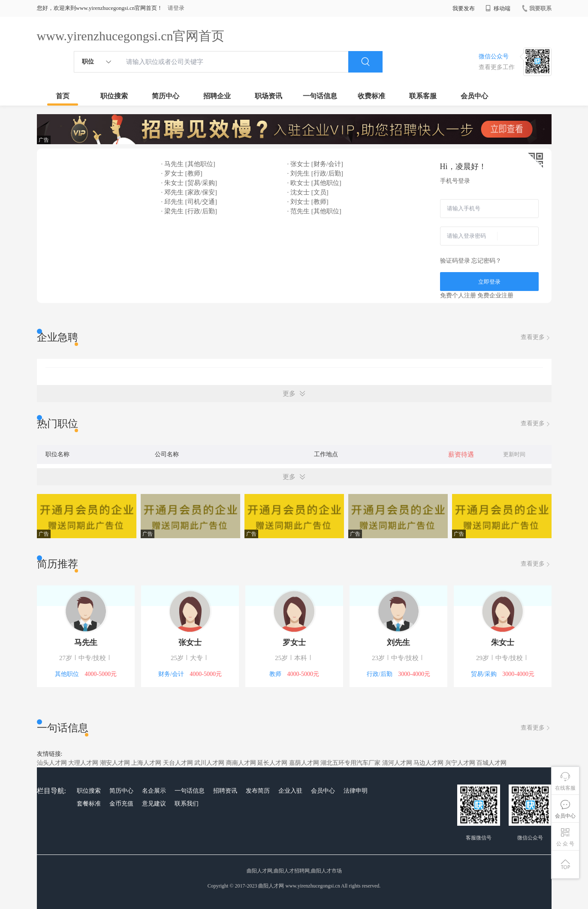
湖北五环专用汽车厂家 (350, 763)
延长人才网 (272, 763)
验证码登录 (455, 261)
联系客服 (423, 96)
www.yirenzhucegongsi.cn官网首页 (131, 36)
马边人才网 (428, 763)
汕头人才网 (52, 763)
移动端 (498, 8)
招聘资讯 (225, 791)
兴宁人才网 (460, 763)
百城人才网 (492, 763)
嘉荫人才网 (304, 763)
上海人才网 (146, 763)
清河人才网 (397, 763)
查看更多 (536, 338)
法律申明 (356, 791)
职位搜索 (114, 96)
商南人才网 (241, 763)
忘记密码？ (486, 261)
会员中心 (474, 96)
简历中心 (166, 96)
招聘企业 (217, 96)
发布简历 (258, 791)
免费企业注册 (495, 295)
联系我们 (187, 804)
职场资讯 (268, 96)
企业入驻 (290, 791)
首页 (63, 96)
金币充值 (121, 804)
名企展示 (154, 791)
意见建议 (154, 804)
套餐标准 (89, 804)
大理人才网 (83, 763)
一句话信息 (320, 96)
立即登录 (489, 282)
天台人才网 (178, 763)
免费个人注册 (458, 295)
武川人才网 (209, 763)
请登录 (176, 8)
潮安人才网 (115, 763)
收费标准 (371, 96)
